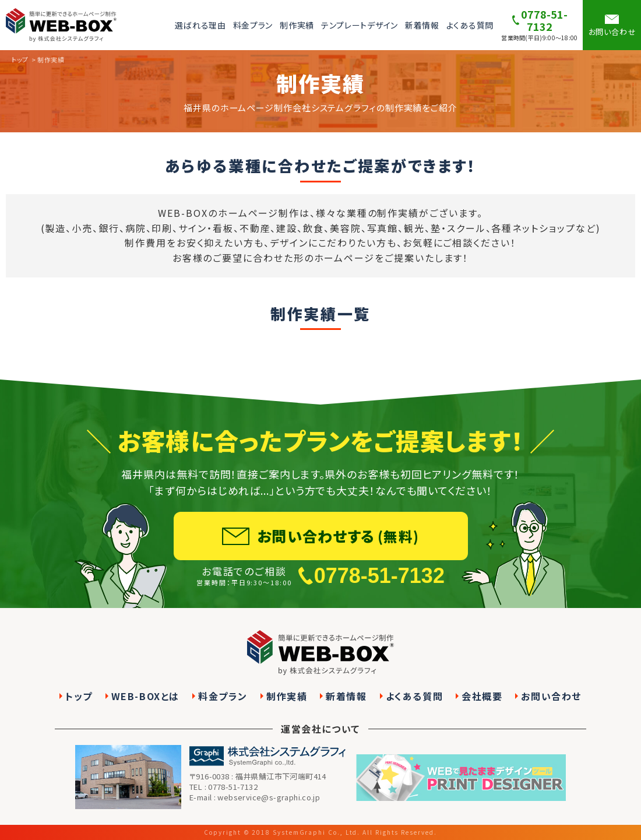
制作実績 (297, 25)
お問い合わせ (551, 696)
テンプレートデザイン (360, 25)
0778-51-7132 (379, 605)
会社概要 (482, 696)
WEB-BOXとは (145, 696)
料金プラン (253, 25)
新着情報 (422, 25)
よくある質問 (470, 25)
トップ (79, 696)
